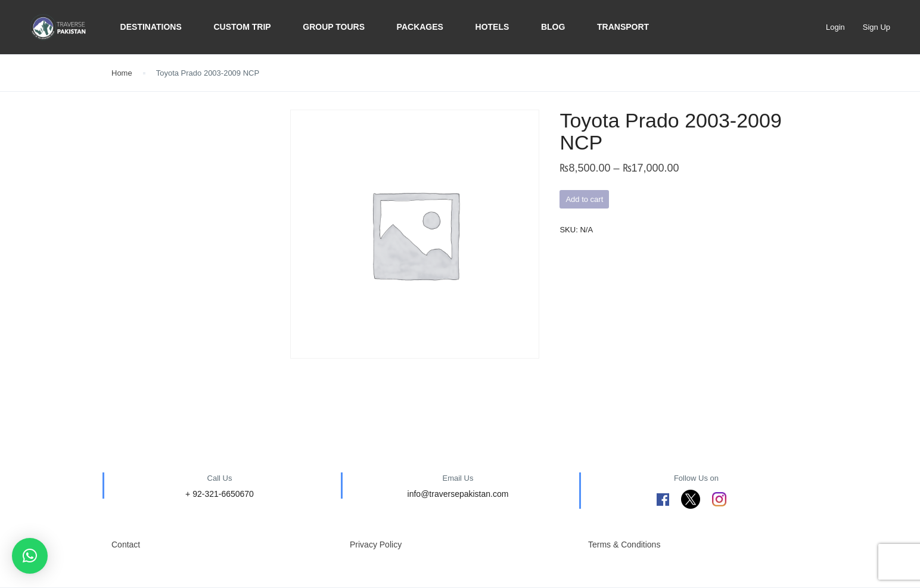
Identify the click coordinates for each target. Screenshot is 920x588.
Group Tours (334, 27)
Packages (420, 27)
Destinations (151, 27)
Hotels (492, 27)
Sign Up (877, 27)
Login (835, 27)
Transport (623, 27)
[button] (30, 556)
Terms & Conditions (624, 545)
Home (122, 73)
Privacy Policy (376, 545)
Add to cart (584, 199)
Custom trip (242, 27)
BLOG (553, 27)
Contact (126, 545)
